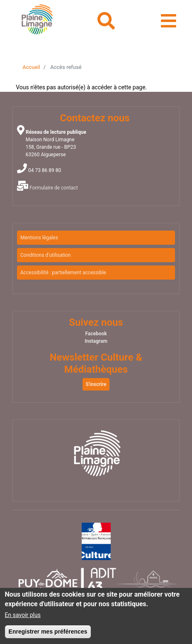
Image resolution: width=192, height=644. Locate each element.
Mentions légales (39, 238)
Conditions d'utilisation (46, 255)
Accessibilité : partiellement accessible (63, 273)
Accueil (31, 67)
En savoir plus (23, 618)
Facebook (96, 334)
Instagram (96, 341)
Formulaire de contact (54, 188)
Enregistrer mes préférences (48, 634)
